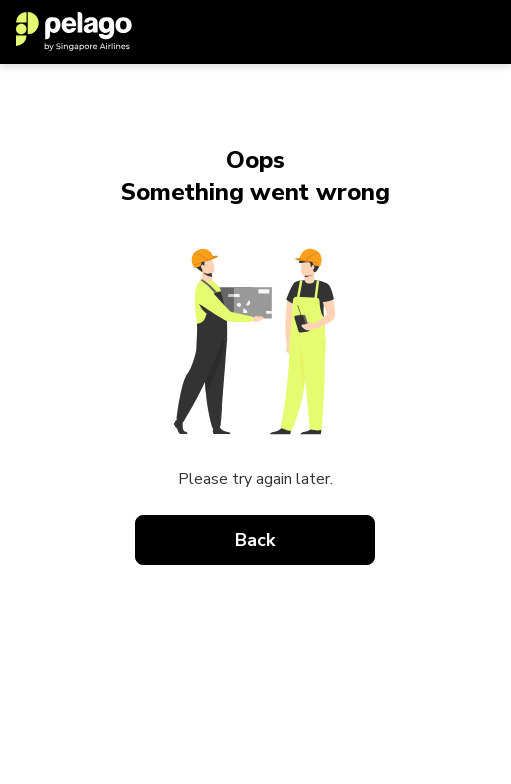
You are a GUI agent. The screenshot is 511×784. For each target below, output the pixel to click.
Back (256, 540)
